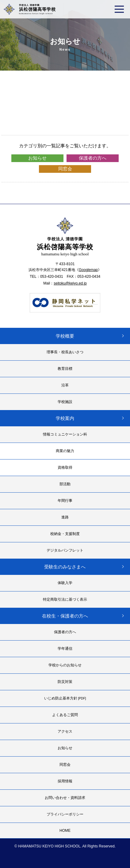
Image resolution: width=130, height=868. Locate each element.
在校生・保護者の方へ (65, 616)
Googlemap (88, 270)
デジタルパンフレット (65, 550)
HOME (65, 831)
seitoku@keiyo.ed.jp (70, 283)
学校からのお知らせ (65, 665)
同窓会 (65, 169)
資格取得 (65, 467)
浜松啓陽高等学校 (37, 9)
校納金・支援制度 (65, 534)
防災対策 (65, 682)
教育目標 (65, 369)
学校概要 (65, 336)
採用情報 (65, 781)
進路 (65, 517)
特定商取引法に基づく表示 (65, 599)
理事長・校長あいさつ (65, 352)
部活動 (65, 484)
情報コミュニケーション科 (65, 434)
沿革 (65, 385)
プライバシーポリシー (65, 814)
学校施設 (65, 402)
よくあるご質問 (65, 715)
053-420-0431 (52, 277)
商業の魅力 (65, 451)
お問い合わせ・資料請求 (65, 798)
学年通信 (65, 649)
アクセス (65, 731)
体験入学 (65, 583)
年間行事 (65, 501)
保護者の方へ (93, 158)
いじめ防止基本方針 (65, 698)
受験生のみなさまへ (65, 567)
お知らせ (37, 158)
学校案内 (65, 418)
